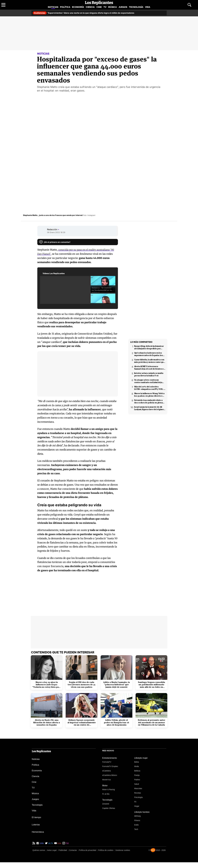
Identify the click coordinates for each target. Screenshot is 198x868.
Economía (78, 7)
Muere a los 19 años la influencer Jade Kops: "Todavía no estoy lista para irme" (47, 685)
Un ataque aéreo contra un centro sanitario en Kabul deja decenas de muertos (148, 381)
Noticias (53, 7)
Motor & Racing (109, 789)
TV (105, 7)
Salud (137, 784)
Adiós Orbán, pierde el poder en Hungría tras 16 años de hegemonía (116, 722)
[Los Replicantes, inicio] (99, 3)
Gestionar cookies (123, 850)
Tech (136, 829)
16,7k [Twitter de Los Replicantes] (50, 843)
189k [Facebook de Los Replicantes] (41, 843)
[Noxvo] (153, 850)
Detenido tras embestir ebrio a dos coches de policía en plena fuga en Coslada (148, 401)
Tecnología (136, 7)
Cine (99, 7)
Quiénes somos (39, 850)
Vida (148, 7)
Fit (135, 802)
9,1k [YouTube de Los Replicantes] (59, 843)
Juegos (123, 7)
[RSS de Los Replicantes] (34, 843)
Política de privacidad (88, 850)
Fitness (137, 820)
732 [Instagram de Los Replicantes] (67, 843)
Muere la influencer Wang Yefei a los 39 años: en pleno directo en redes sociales (149, 395)
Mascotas (138, 788)
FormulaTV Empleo (110, 766)
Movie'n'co (107, 780)
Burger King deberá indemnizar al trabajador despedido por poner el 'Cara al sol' (149, 347)
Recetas (138, 793)
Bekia (137, 762)
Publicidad (63, 850)
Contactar (73, 850)
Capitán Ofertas (109, 808)
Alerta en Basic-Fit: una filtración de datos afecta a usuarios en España (47, 722)
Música (112, 7)
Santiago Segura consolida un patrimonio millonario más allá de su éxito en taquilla (151, 685)
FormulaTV (107, 762)
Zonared (106, 804)
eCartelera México (110, 775)
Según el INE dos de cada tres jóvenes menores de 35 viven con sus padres (82, 685)
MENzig (137, 816)
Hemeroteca (38, 832)
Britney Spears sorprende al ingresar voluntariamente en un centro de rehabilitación (82, 722)
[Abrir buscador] (189, 5)
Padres (137, 780)
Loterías (36, 825)
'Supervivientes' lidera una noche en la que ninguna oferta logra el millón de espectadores (84, 13)
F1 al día (106, 794)
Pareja (137, 775)
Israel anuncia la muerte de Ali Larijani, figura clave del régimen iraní (150, 408)
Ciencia (90, 7)
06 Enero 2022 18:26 (56, 232)
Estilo (137, 825)
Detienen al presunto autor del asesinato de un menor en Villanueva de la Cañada (151, 722)
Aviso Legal (52, 850)
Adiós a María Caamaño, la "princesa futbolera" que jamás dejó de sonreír (116, 685)
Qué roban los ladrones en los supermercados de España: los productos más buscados (148, 354)
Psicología (139, 797)
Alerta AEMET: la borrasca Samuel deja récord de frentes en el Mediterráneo (150, 368)
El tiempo (36, 817)
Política (65, 7)
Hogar (137, 806)
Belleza (137, 771)
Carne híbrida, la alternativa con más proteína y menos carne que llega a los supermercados (149, 361)
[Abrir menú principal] (3, 5)
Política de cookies (106, 850)
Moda (137, 766)
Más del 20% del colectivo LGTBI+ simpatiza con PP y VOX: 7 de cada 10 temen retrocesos (149, 388)
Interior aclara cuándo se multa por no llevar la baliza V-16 (149, 374)
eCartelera (107, 771)
